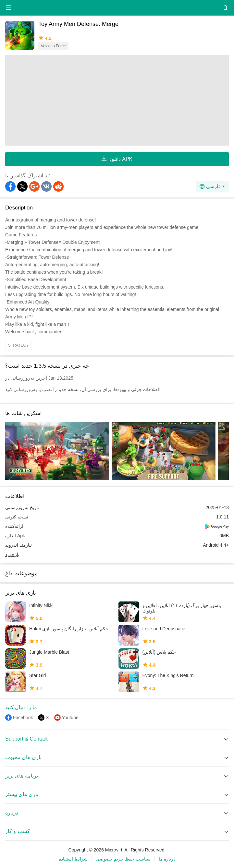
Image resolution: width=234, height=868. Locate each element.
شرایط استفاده (73, 859)
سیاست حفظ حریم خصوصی (123, 859)
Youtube (70, 718)
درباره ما (167, 859)
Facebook (23, 718)
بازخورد (12, 554)
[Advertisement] (117, 100)
